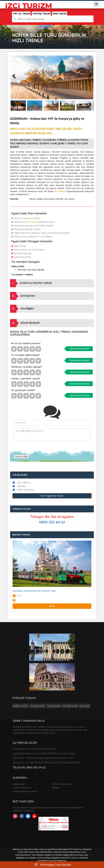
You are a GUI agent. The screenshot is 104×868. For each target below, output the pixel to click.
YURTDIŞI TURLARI (41, 14)
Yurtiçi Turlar (54, 706)
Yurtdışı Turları (37, 706)
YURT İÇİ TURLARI (21, 14)
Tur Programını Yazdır (52, 496)
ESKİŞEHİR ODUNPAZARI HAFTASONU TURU (34, 591)
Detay (52, 606)
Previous (15, 80)
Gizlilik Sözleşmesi (62, 784)
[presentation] (37, 446)
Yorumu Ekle (21, 457)
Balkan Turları (20, 706)
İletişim (56, 788)
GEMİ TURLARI (60, 14)
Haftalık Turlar (70, 706)
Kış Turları (85, 706)
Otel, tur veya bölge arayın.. (31, 19)
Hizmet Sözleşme (22, 788)
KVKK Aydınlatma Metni (25, 791)
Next (89, 80)
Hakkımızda (19, 784)
